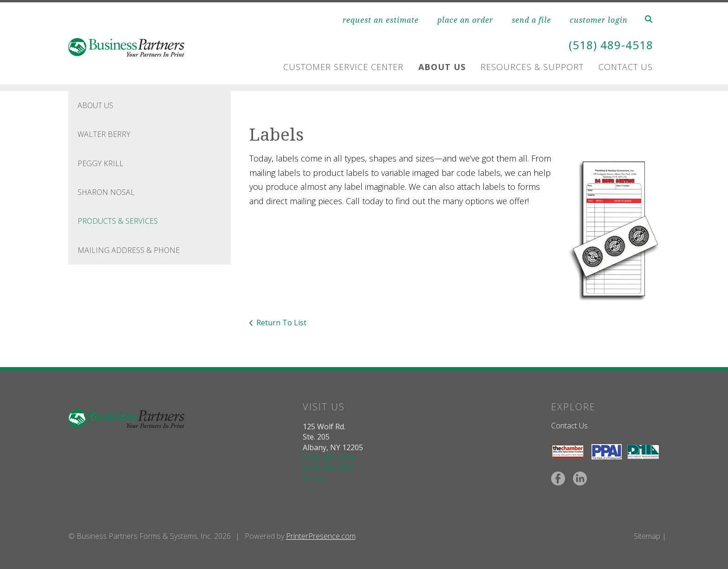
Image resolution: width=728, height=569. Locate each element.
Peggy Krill (101, 163)
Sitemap (647, 536)
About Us (442, 67)
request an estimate (381, 20)
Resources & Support (532, 67)
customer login (599, 20)
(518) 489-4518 (611, 45)
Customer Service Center (343, 67)
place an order (465, 20)
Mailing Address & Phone (129, 250)
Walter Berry (104, 134)
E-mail (313, 478)
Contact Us (626, 67)
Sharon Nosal (106, 192)
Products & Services (118, 221)
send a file (531, 20)
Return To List (281, 323)
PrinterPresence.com (321, 536)
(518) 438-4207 (328, 468)
